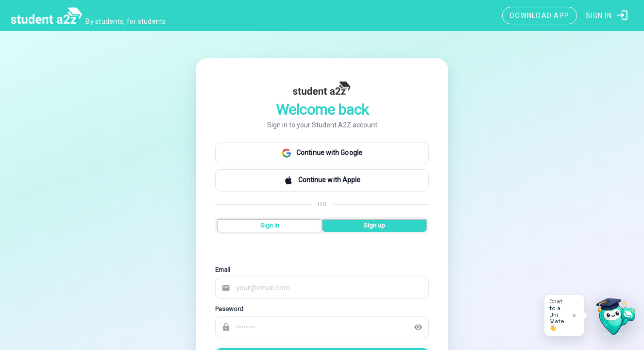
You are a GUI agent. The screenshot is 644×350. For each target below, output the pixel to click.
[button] (608, 16)
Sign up (374, 225)
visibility (418, 327)
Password (229, 309)
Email (223, 270)
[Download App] (540, 16)
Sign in (270, 225)
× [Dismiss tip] (574, 315)
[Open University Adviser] (613, 319)
